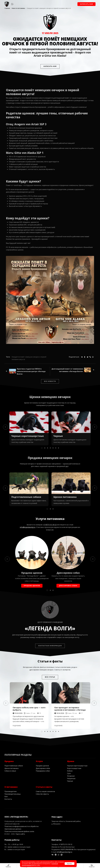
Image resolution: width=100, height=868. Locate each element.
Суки (69, 773)
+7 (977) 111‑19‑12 (50, 525)
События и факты (42, 794)
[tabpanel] (29, 428)
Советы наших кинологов (45, 791)
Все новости (50, 381)
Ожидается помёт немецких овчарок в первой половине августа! (29, 358)
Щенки (35, 397)
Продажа (9, 761)
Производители (10, 791)
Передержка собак (43, 771)
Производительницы (13, 794)
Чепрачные (71, 778)
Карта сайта (20, 834)
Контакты (8, 799)
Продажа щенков (32, 573)
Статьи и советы (44, 787)
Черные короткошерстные (28, 436)
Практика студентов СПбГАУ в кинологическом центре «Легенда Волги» (31, 371)
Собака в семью (10, 771)
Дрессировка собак (68, 573)
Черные (58, 436)
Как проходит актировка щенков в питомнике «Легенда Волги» (70, 710)
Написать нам (86, 4)
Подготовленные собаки (26, 497)
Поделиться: (74, 357)
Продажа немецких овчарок (50, 458)
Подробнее (17, 726)
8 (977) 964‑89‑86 (67, 849)
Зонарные (71, 776)
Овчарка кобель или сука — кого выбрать (29, 709)
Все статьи (50, 677)
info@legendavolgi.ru (28, 527)
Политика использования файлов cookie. (19, 831)
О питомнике (11, 787)
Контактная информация (50, 646)
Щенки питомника (65, 497)
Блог (6, 797)
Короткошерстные (74, 768)
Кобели (70, 771)
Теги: (8, 357)
